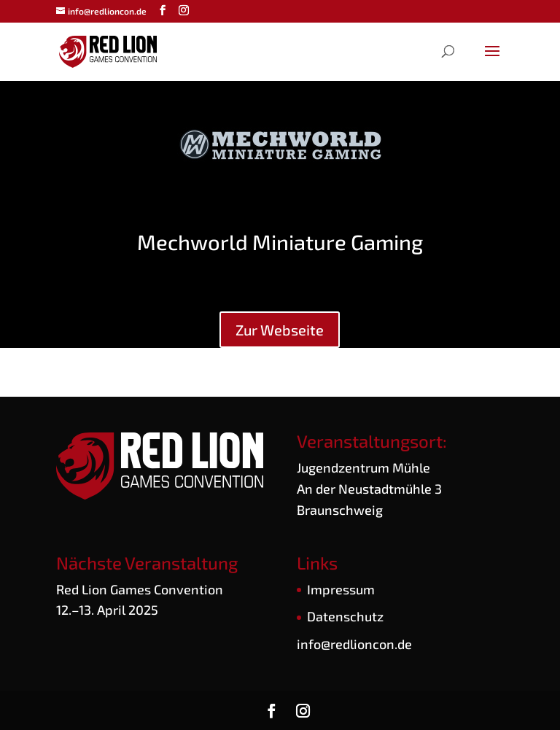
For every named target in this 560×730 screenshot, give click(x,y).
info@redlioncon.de (354, 644)
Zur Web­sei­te (280, 330)
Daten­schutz (345, 616)
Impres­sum (341, 589)
